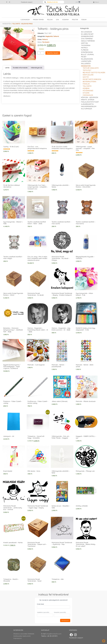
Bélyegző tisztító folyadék (94, 73)
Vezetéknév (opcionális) (43, 612)
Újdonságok (25, 20)
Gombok (86, 88)
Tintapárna (86, 45)
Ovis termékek (87, 39)
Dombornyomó (87, 36)
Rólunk (50, 20)
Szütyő (86, 77)
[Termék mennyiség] (41, 53)
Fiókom (84, 20)
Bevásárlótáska (89, 82)
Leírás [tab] (7, 68)
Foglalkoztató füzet (90, 102)
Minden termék (38, 20)
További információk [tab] (20, 68)
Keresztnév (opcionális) (60, 612)
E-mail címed (40, 604)
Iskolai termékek (88, 41)
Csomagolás (88, 95)
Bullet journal (88, 54)
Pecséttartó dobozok (92, 79)
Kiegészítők (7, 24)
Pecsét (84, 57)
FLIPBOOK (85, 50)
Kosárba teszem (53, 53)
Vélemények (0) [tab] (36, 68)
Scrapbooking (87, 52)
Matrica (84, 48)
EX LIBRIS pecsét (87, 34)
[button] (33, 30)
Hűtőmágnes (88, 91)
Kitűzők (86, 93)
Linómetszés (86, 61)
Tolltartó (56, 36)
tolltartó (45, 39)
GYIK (57, 20)
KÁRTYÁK (84, 43)
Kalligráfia (86, 63)
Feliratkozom (65, 620)
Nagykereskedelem (89, 106)
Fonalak (86, 84)
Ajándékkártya (87, 104)
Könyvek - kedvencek (90, 97)
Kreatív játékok (88, 100)
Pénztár (75, 20)
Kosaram (65, 20)
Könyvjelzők (88, 75)
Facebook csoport (27, 2)
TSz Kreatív (46, 42)
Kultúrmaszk (87, 109)
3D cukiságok (87, 32)
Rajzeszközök (87, 59)
